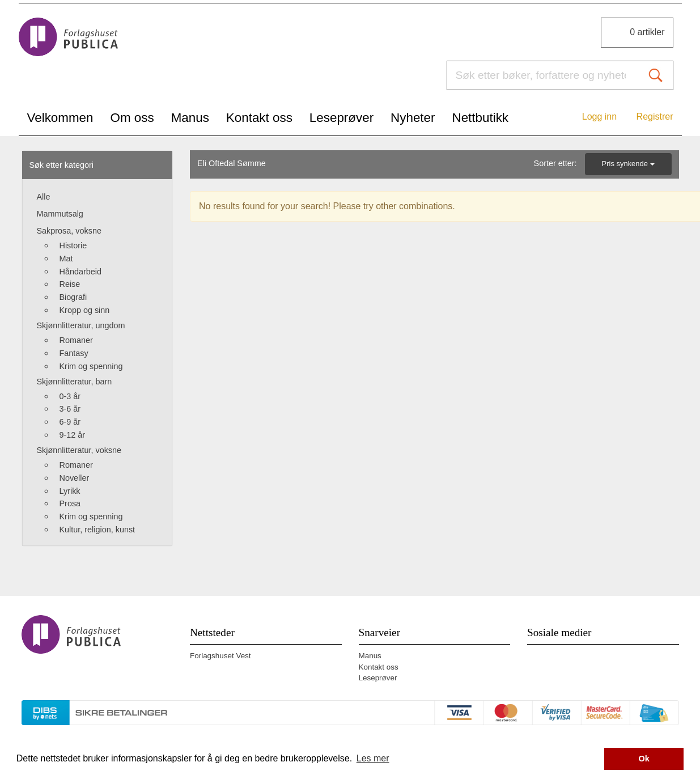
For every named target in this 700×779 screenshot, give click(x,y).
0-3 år (70, 396)
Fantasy (74, 353)
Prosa (70, 503)
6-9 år (70, 422)
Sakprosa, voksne (69, 231)
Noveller (75, 478)
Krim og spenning (91, 366)
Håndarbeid (80, 272)
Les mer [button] (373, 758)
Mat (66, 259)
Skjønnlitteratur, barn (75, 382)
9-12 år (73, 435)
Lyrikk (70, 491)
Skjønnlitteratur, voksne (79, 450)
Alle (44, 197)
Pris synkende (628, 164)
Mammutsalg (60, 214)
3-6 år (70, 409)
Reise (70, 284)
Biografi (73, 297)
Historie (73, 245)
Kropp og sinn (85, 310)
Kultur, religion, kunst (97, 530)
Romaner (76, 340)
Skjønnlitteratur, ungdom (81, 325)
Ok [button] (644, 759)
